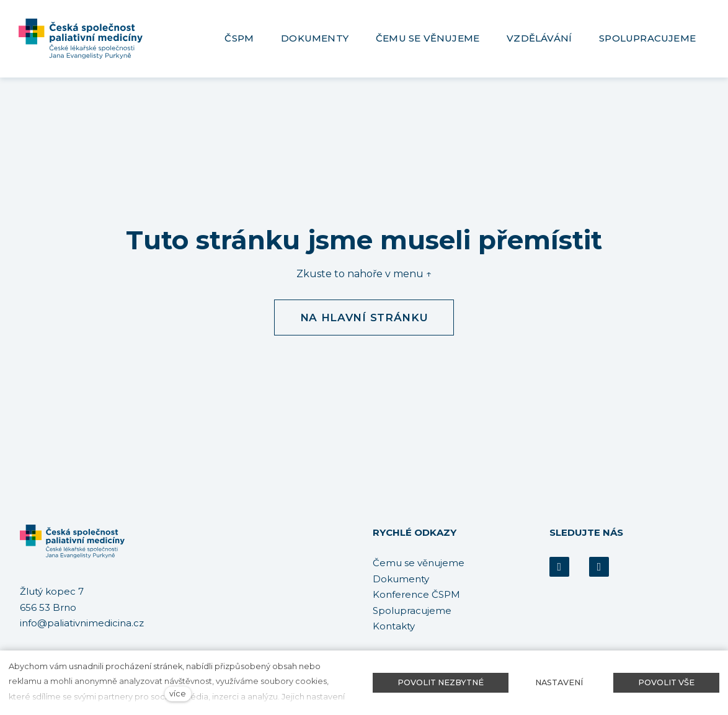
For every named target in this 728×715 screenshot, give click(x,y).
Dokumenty (401, 579)
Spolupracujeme (412, 611)
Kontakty (394, 626)
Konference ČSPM (416, 594)
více (178, 694)
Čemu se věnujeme (419, 563)
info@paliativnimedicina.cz (82, 624)
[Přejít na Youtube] (599, 567)
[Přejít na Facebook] (559, 567)
